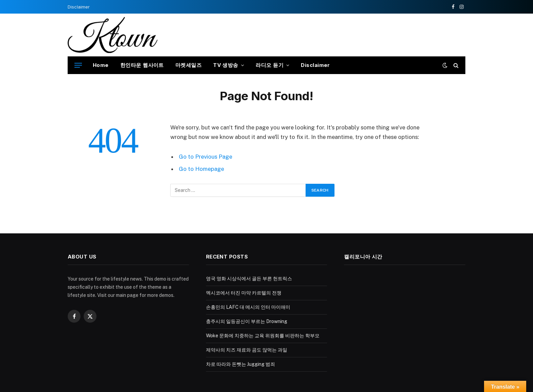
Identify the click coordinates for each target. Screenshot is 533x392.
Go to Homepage (201, 169)
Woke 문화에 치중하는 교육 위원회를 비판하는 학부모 (263, 336)
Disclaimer (79, 7)
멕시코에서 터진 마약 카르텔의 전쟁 (244, 293)
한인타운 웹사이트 (142, 65)
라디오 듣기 (270, 65)
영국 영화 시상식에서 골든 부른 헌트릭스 (249, 279)
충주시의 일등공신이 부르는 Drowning (247, 321)
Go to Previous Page (205, 157)
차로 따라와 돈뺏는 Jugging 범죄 (240, 364)
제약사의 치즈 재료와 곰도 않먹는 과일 (247, 350)
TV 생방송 (226, 65)
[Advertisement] (342, 34)
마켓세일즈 (188, 65)
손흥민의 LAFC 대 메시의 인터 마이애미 (248, 307)
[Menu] (78, 65)
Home (101, 65)
